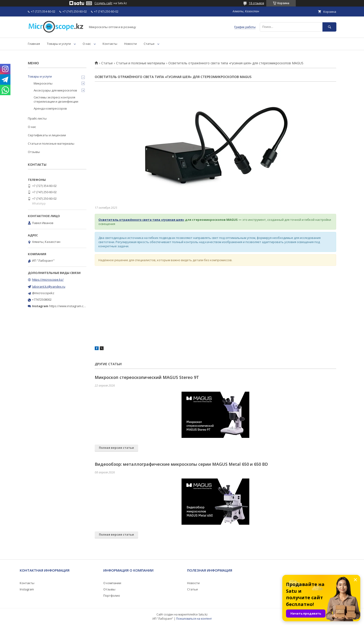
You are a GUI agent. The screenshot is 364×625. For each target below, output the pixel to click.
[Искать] (329, 27)
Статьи (149, 44)
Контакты (110, 44)
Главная (34, 44)
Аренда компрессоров (50, 108)
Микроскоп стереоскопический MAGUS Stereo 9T (147, 377)
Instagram (27, 589)
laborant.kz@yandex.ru (49, 286)
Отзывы (34, 152)
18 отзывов (256, 3)
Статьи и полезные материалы (141, 63)
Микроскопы (43, 83)
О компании (112, 583)
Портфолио (112, 596)
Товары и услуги (59, 44)
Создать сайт (103, 3)
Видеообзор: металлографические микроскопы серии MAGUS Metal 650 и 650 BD (181, 464)
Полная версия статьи (116, 448)
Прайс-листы (37, 118)
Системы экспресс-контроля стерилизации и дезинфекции (56, 99)
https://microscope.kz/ (48, 280)
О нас (87, 44)
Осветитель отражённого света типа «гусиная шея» (141, 220)
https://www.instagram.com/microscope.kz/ (80, 306)
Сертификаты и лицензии (47, 135)
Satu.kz (203, 614)
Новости (130, 44)
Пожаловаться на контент (194, 619)
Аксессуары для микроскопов (55, 90)
